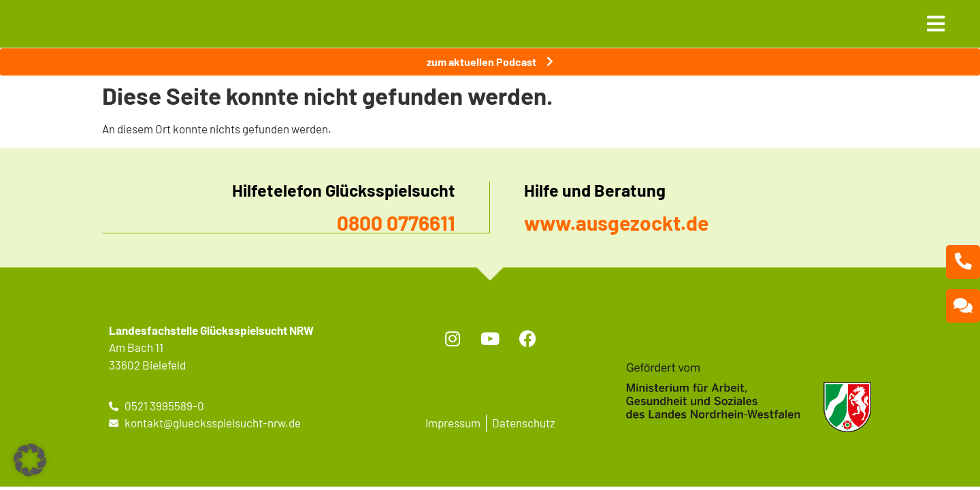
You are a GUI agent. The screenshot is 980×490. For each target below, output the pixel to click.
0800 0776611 (396, 223)
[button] (30, 460)
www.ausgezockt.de (616, 223)
